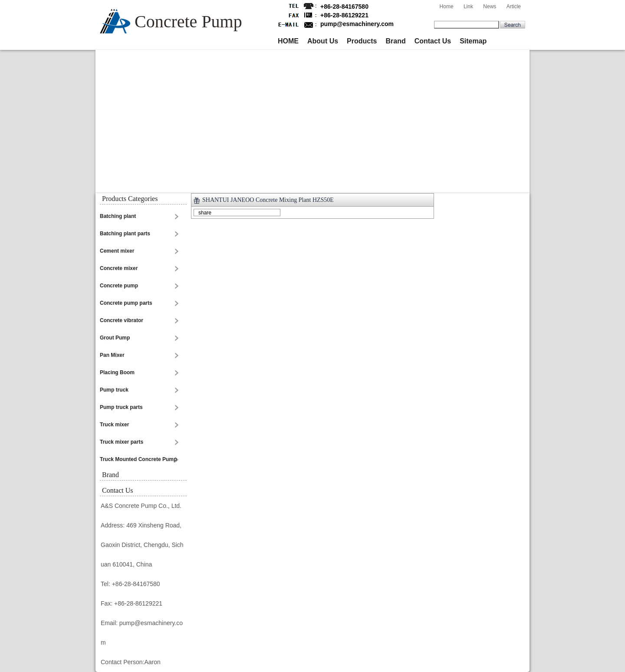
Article (514, 7)
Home (447, 7)
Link (468, 7)
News (490, 7)
